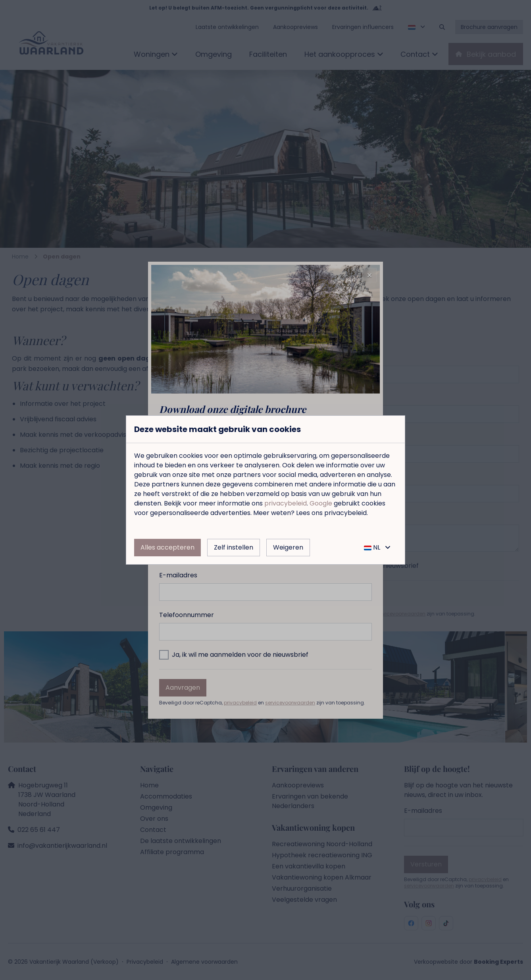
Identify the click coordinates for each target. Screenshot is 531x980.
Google (321, 503)
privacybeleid (286, 503)
